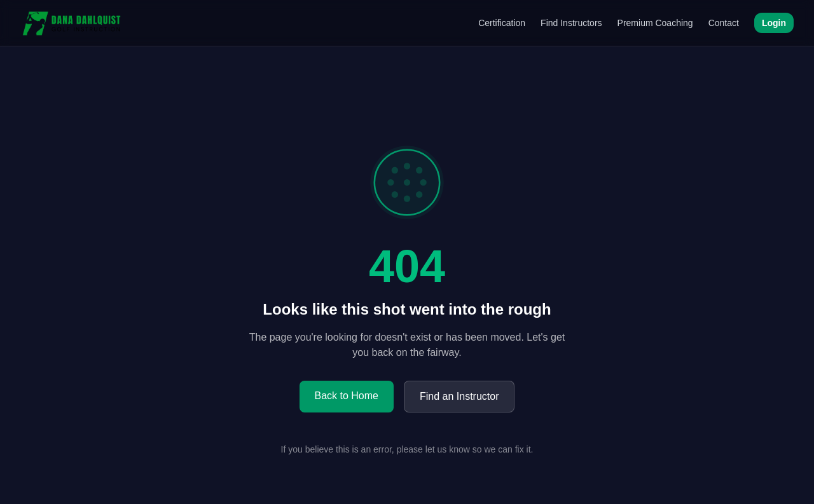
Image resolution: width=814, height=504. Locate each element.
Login (774, 23)
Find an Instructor (459, 396)
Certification (502, 23)
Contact (724, 23)
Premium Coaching (655, 23)
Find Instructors (571, 23)
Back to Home (347, 396)
